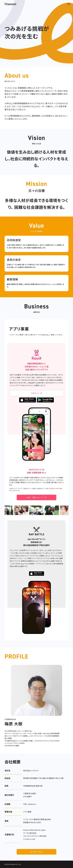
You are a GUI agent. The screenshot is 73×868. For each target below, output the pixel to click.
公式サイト (36, 393)
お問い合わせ (36, 852)
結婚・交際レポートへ (36, 497)
